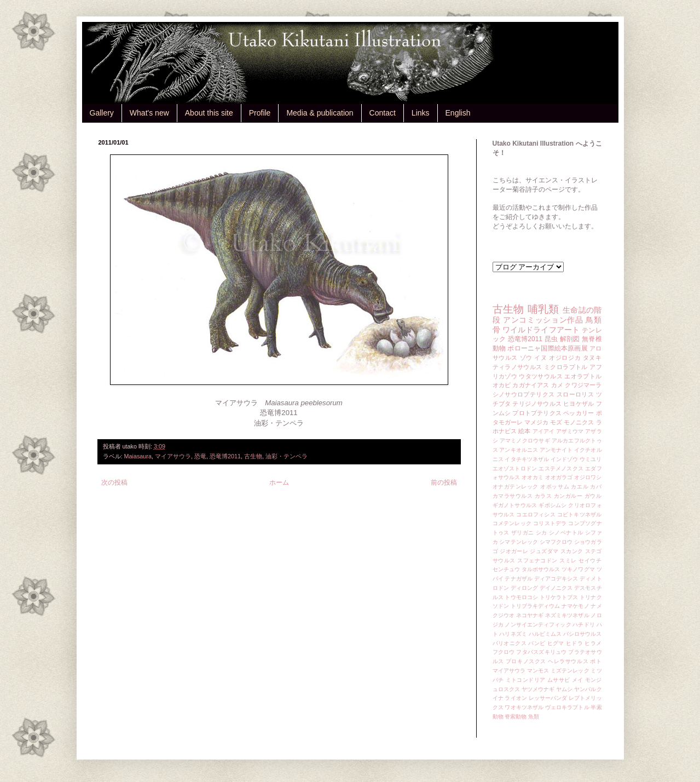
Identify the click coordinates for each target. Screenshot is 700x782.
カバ (596, 487)
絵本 (524, 431)
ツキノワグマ (578, 569)
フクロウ (504, 652)
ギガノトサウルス (515, 505)
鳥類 (594, 320)
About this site (209, 113)
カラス (543, 496)
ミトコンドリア (526, 680)
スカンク (572, 551)
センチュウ (506, 569)
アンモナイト (556, 450)
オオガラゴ (559, 477)
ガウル (593, 496)
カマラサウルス (513, 496)
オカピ (502, 385)
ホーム (279, 482)
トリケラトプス (559, 597)
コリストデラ (550, 523)
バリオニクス (510, 643)
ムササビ (559, 680)
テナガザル (518, 579)
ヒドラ (574, 643)
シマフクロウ (556, 542)
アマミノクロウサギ (525, 441)
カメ (557, 385)
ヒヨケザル (578, 404)
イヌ (540, 358)
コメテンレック (512, 523)
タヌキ (592, 358)
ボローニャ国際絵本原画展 (547, 348)
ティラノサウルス (517, 367)
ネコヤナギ (530, 615)
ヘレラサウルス (568, 661)
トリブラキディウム (536, 606)
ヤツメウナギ (538, 689)
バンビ (537, 643)
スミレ (568, 560)
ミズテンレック (570, 671)
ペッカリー (578, 413)
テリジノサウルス (537, 404)
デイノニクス (556, 588)
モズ (556, 422)
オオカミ (533, 477)
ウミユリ (591, 459)
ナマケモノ (575, 606)
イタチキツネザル (527, 459)
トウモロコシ (521, 597)
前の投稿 (444, 482)
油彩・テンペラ (287, 456)
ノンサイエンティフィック (538, 625)
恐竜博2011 (225, 456)
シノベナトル (566, 533)
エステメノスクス (561, 468)
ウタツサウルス (541, 376)
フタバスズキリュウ (541, 652)
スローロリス (575, 394)
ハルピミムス (545, 634)
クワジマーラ (583, 385)
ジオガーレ (514, 551)
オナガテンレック (516, 487)
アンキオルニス (519, 450)
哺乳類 (543, 309)
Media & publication (320, 113)
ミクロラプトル (566, 367)
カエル (580, 487)
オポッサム (555, 487)
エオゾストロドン (515, 468)
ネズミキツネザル (567, 615)
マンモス (538, 671)
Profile (260, 113)
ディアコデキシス (556, 579)
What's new (149, 113)
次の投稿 (114, 482)
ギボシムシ (553, 505)
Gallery (102, 113)
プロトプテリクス (537, 413)
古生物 (253, 456)
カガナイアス (531, 385)
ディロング (524, 588)
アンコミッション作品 (543, 320)
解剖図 (570, 339)
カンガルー (568, 496)
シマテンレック (519, 542)
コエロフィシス (536, 514)
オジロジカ (565, 358)
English (458, 113)
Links (421, 113)
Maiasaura (138, 456)
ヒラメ (593, 643)
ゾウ (526, 358)
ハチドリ (583, 625)
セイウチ (590, 560)
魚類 (534, 717)
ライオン (516, 698)
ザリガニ (523, 533)
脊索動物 (516, 717)
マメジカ (536, 422)
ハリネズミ (513, 634)
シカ (542, 533)
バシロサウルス (583, 634)
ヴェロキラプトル (567, 707)
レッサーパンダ (548, 698)
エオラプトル (583, 376)
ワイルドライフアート (541, 330)
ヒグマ (556, 643)
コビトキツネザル (580, 514)
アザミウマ (570, 431)
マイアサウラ (173, 456)
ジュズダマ (544, 551)
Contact (383, 113)
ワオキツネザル (524, 707)
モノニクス (579, 422)
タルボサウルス (541, 569)
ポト (596, 661)
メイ (578, 680)
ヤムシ (564, 689)
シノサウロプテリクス (524, 394)
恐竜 (200, 456)
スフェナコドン (537, 560)
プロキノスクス (526, 661)
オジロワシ (588, 477)
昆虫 (551, 339)
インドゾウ (564, 459)
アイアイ (544, 431)
